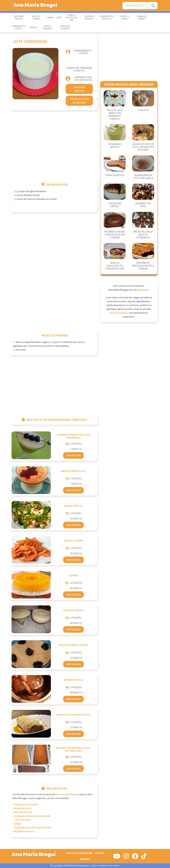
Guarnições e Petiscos (107, 18)
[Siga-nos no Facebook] (135, 857)
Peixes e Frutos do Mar (72, 18)
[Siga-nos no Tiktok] (144, 857)
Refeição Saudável (65, 27)
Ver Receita (73, 455)
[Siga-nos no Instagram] (126, 857)
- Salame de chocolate (25, 805)
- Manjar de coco (22, 808)
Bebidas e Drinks (142, 18)
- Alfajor (17, 824)
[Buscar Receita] (136, 6)
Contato (85, 859)
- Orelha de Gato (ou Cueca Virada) (32, 828)
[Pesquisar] (153, 6)
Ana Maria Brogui (19, 18)
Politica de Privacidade (79, 853)
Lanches (33, 27)
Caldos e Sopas (125, 18)
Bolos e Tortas (36, 18)
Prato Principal (47, 27)
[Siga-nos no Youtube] (117, 857)
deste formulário (119, 313)
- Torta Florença (22, 820)
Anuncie (99, 853)
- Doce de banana (22, 812)
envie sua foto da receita (79, 101)
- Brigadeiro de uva (23, 832)
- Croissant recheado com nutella (31, 816)
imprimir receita (79, 89)
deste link (143, 290)
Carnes (50, 18)
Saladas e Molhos (89, 18)
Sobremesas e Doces (19, 27)
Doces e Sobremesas (67, 794)
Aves (59, 18)
